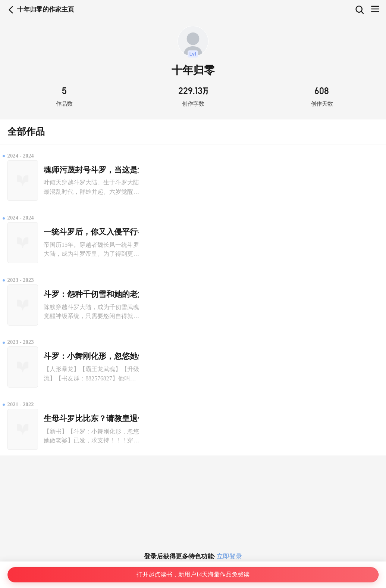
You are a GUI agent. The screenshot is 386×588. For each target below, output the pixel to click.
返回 (11, 10)
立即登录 (229, 556)
